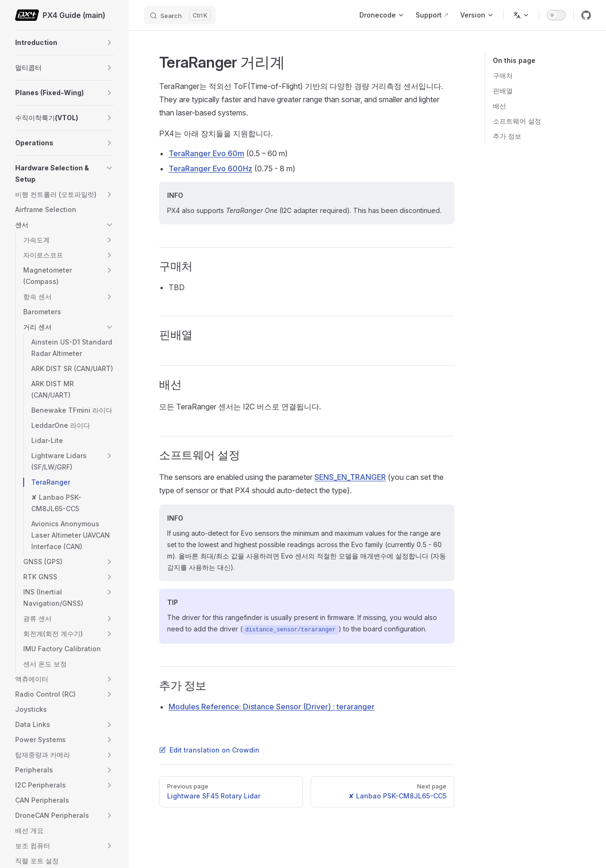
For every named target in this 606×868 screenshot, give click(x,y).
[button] (109, 43)
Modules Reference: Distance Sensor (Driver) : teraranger (272, 707)
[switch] (556, 15)
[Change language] (521, 15)
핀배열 (503, 91)
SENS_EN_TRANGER (350, 477)
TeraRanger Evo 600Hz (210, 168)
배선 (499, 106)
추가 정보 (507, 136)
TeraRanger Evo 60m (206, 153)
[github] (586, 15)
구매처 (503, 75)
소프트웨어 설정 (517, 121)
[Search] (180, 15)
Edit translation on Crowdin (209, 750)
